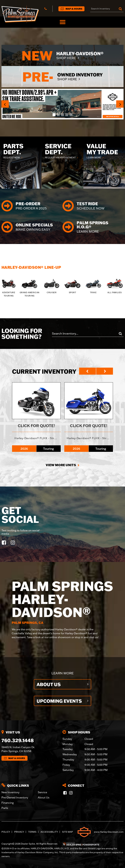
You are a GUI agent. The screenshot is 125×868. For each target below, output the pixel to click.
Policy (6, 832)
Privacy (19, 832)
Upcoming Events (59, 701)
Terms (32, 832)
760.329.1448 (18, 740)
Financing (8, 803)
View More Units (61, 465)
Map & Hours (15, 758)
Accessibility (49, 832)
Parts (5, 808)
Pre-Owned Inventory (15, 797)
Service (42, 792)
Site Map (67, 832)
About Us (49, 684)
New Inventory (10, 792)
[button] (5, 104)
